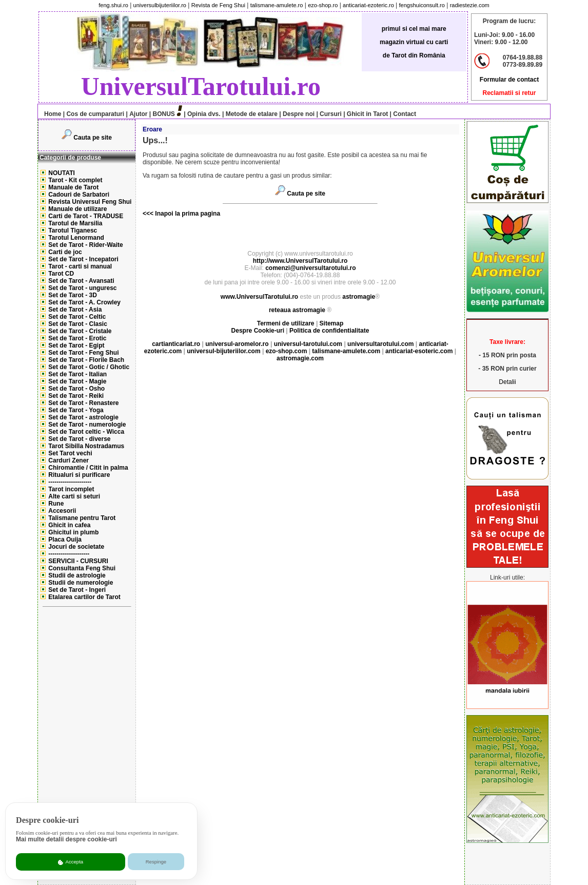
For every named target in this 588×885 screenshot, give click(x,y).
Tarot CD (61, 274)
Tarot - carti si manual (80, 266)
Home (50, 114)
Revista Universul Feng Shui (90, 202)
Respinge (156, 862)
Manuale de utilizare (77, 209)
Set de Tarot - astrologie (83, 417)
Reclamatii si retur (509, 93)
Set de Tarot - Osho (76, 389)
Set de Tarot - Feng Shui (83, 353)
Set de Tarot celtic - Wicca (86, 432)
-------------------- (69, 554)
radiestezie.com (470, 5)
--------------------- (70, 482)
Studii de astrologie (77, 575)
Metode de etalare (252, 114)
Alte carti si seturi (74, 496)
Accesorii (62, 511)
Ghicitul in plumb (73, 532)
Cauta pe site (93, 138)
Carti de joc (65, 252)
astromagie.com (300, 358)
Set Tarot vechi (70, 453)
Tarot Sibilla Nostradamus (86, 446)
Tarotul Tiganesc (73, 230)
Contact (404, 114)
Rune (56, 504)
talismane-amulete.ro (277, 5)
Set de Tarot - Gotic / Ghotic (89, 367)
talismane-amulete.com (346, 351)
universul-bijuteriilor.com (223, 351)
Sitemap (332, 323)
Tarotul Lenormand (76, 238)
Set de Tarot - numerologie (87, 425)
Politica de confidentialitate (329, 331)
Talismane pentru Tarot (82, 518)
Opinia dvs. (204, 114)
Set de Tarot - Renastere (83, 403)
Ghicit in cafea (69, 525)
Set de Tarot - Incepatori (83, 259)
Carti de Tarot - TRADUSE (86, 216)
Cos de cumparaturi (95, 114)
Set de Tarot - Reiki (76, 396)
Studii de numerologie (81, 583)
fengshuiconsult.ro (422, 5)
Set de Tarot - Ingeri (77, 590)
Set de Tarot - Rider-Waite (85, 245)
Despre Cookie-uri (258, 331)
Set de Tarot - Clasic (77, 324)
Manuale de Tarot (73, 187)
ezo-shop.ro (323, 5)
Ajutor (138, 114)
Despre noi (299, 114)
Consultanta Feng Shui (82, 568)
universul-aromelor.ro (237, 344)
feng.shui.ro (113, 5)
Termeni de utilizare (287, 323)
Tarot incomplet (71, 489)
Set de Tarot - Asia (75, 310)
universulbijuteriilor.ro (160, 5)
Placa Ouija (65, 540)
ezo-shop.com (287, 351)
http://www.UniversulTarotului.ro (300, 261)
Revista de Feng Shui (218, 5)
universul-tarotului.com (308, 344)
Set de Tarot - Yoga (76, 410)
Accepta (71, 862)
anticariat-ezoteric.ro (368, 5)
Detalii (507, 382)
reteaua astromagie (297, 310)
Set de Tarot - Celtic (77, 317)
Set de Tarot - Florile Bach (86, 360)
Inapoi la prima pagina (187, 214)
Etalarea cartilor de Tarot (84, 597)
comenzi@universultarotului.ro (310, 268)
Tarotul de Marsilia (75, 223)
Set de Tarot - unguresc (82, 288)
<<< (148, 214)
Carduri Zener (68, 460)
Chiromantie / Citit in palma (88, 468)
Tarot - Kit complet (75, 180)
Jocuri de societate (76, 547)
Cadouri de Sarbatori (79, 195)
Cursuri (331, 114)
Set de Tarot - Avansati (81, 281)
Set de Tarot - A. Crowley (84, 302)
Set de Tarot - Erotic (77, 338)
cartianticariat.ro (176, 344)
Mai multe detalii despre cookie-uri (66, 839)
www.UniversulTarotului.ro (259, 297)
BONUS (164, 114)
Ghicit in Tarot (367, 114)
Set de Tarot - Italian (77, 374)
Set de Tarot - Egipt (76, 345)
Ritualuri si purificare (79, 475)
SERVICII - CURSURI (78, 561)
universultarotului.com (380, 344)
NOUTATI (62, 173)
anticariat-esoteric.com (419, 351)
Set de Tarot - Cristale (80, 331)
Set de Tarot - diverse (79, 439)
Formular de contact (509, 80)
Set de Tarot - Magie (77, 381)
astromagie (359, 297)
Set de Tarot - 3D (72, 295)
